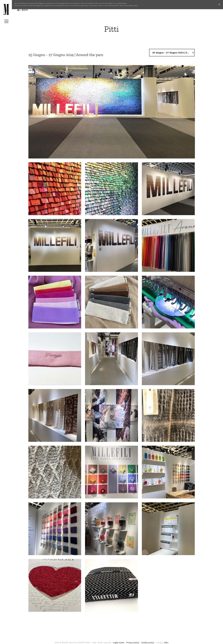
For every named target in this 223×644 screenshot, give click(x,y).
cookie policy (122, 3)
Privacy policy (133, 643)
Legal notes (119, 643)
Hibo (166, 643)
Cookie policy (148, 643)
